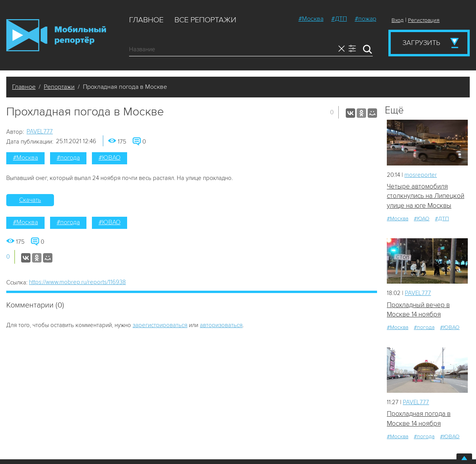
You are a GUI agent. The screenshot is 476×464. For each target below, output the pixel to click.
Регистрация (424, 20)
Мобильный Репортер (56, 35)
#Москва (311, 19)
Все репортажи (205, 20)
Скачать (30, 200)
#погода (68, 158)
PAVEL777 (40, 131)
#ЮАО (422, 219)
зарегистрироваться (160, 325)
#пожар (366, 19)
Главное (146, 20)
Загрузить (421, 43)
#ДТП (339, 19)
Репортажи (59, 87)
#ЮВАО (110, 158)
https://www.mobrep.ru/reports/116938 (77, 282)
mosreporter (421, 175)
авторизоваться (221, 325)
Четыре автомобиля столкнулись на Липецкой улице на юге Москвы (426, 196)
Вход (398, 20)
